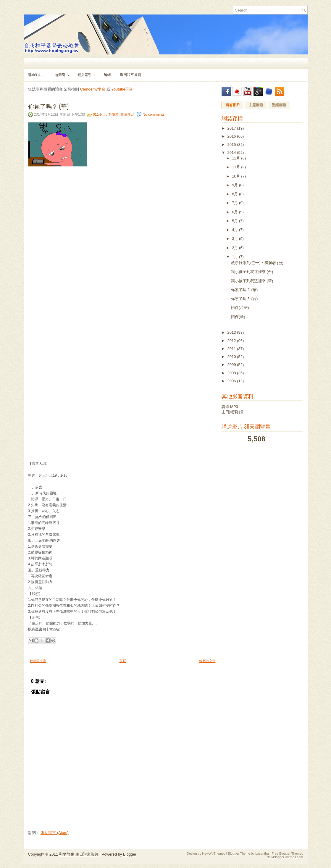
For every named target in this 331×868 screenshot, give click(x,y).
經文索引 (88, 73)
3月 (235, 239)
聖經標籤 (279, 105)
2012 (232, 341)
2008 (232, 373)
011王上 (99, 114)
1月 (235, 257)
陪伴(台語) (240, 308)
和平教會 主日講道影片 (79, 854)
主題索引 (62, 73)
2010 (232, 357)
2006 (232, 381)
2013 (232, 332)
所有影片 (233, 105)
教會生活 (127, 114)
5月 (235, 221)
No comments (154, 114)
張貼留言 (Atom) (55, 833)
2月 (235, 248)
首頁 (123, 661)
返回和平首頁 (130, 75)
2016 (232, 136)
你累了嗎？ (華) (48, 106)
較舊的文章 (208, 661)
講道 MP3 (230, 407)
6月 (235, 212)
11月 (236, 167)
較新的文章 (38, 661)
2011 (232, 349)
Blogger (130, 854)
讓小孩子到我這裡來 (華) (252, 281)
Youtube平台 (122, 89)
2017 (232, 128)
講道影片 (35, 75)
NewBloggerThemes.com (285, 857)
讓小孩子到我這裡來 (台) (252, 272)
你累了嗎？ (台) (244, 299)
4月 (235, 230)
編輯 (107, 75)
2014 (232, 153)
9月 (235, 185)
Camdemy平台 (93, 89)
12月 (236, 158)
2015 (232, 145)
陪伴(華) (238, 317)
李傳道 (113, 114)
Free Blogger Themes (287, 854)
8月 (235, 194)
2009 (232, 365)
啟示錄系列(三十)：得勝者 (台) (257, 263)
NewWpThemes (214, 854)
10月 (236, 176)
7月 (235, 203)
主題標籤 (256, 105)
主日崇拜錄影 (233, 412)
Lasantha (262, 854)
